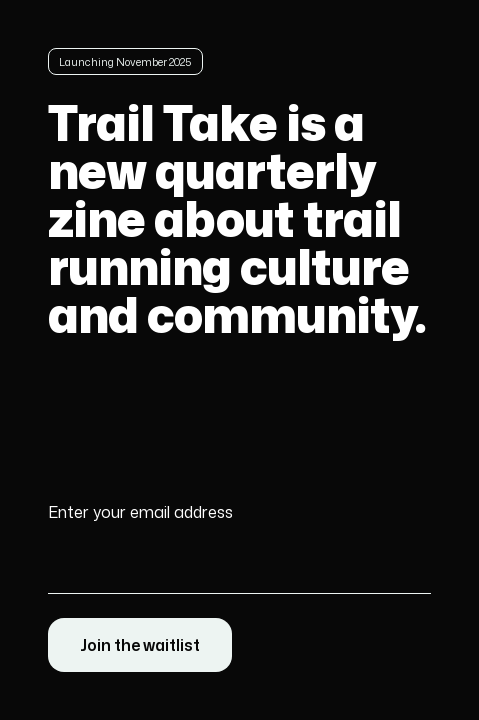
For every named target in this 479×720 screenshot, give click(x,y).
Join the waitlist (140, 645)
